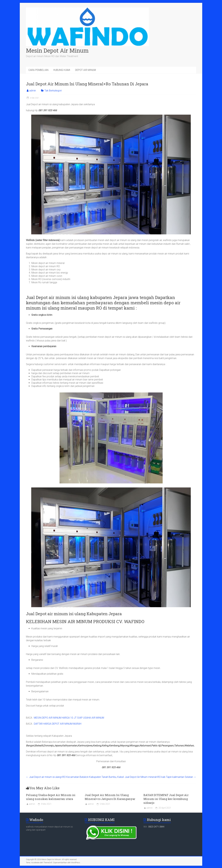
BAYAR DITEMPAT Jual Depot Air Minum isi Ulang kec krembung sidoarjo (166, 799)
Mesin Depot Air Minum (57, 50)
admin (33, 91)
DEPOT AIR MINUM (85, 70)
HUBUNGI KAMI (62, 70)
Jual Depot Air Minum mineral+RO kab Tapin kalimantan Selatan (160, 777)
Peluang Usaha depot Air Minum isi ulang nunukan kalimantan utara (51, 797)
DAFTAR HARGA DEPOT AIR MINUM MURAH (58, 724)
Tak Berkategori (53, 91)
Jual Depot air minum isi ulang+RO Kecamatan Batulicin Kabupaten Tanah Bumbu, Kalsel (75, 777)
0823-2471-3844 (156, 827)
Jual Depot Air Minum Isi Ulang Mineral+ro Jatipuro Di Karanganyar (110, 797)
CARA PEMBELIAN (38, 70)
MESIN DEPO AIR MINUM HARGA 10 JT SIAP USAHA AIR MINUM (69, 718)
